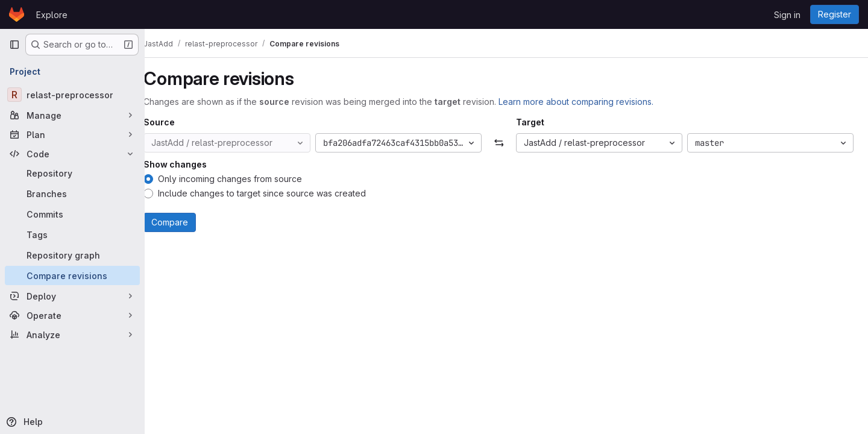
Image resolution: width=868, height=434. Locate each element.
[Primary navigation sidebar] (14, 45)
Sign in (787, 15)
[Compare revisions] (72, 275)
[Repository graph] (72, 255)
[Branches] (72, 193)
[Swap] (506, 143)
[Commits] (72, 214)
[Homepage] (17, 14)
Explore (52, 15)
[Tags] (72, 234)
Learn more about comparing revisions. (592, 102)
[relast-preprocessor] (72, 95)
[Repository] (72, 173)
